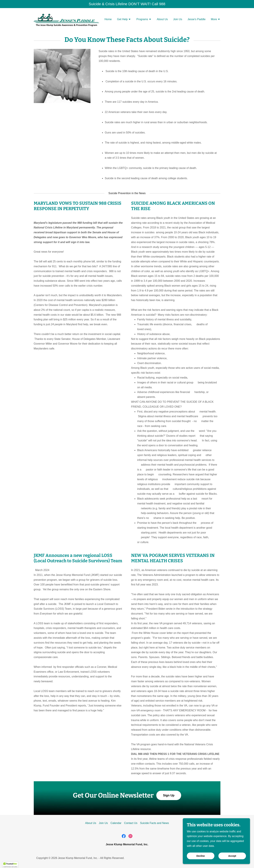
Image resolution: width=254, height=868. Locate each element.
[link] (66, 19)
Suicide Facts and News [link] (154, 823)
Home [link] (108, 19)
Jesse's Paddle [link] (197, 19)
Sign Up (169, 795)
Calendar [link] (116, 823)
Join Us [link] (178, 19)
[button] (124, 20)
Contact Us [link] (131, 823)
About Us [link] (162, 19)
